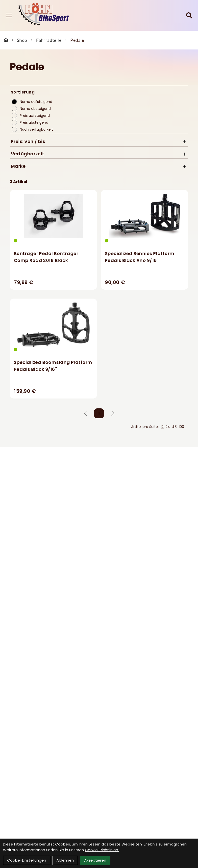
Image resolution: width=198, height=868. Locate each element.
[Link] (9, 15)
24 (168, 427)
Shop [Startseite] (22, 40)
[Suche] (189, 15)
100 (181, 427)
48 (174, 427)
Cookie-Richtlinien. (102, 850)
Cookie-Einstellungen (27, 860)
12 (162, 427)
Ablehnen (65, 860)
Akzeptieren (95, 860)
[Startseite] (6, 40)
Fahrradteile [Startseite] (49, 40)
